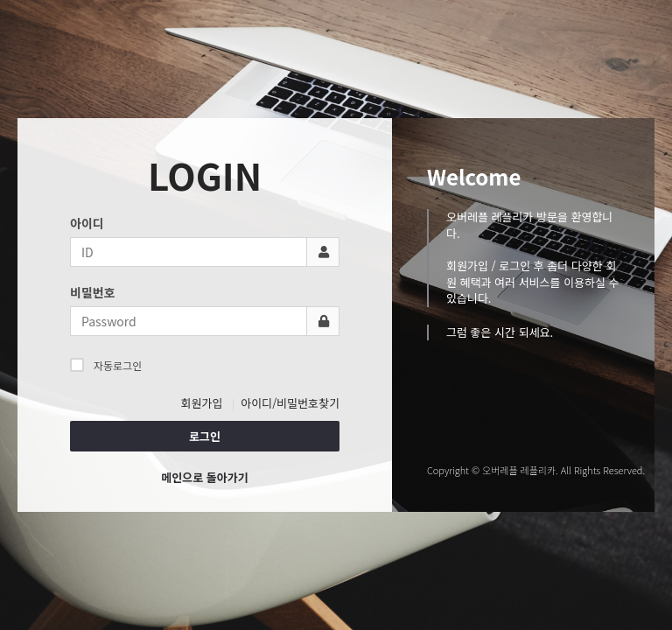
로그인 (205, 436)
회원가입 (202, 403)
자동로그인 (106, 365)
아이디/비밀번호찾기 (290, 403)
